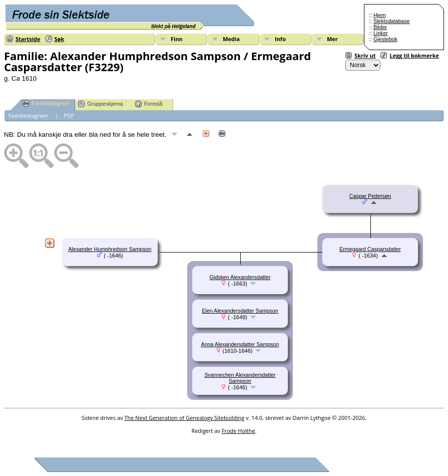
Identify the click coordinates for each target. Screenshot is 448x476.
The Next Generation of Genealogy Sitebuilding (185, 418)
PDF (69, 115)
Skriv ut (365, 55)
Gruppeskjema (101, 104)
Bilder (380, 27)
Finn (177, 39)
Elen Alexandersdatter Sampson (240, 311)
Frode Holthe (239, 431)
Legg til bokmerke (414, 55)
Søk (60, 39)
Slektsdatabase (392, 21)
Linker (381, 33)
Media (231, 39)
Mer (332, 39)
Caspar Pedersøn (370, 196)
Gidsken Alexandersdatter (240, 277)
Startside (28, 39)
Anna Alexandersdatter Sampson (240, 344)
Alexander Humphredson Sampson (110, 249)
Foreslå (149, 104)
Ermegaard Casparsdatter (370, 249)
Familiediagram (46, 103)
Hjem (380, 15)
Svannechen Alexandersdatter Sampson (240, 378)
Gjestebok (385, 39)
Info (280, 39)
